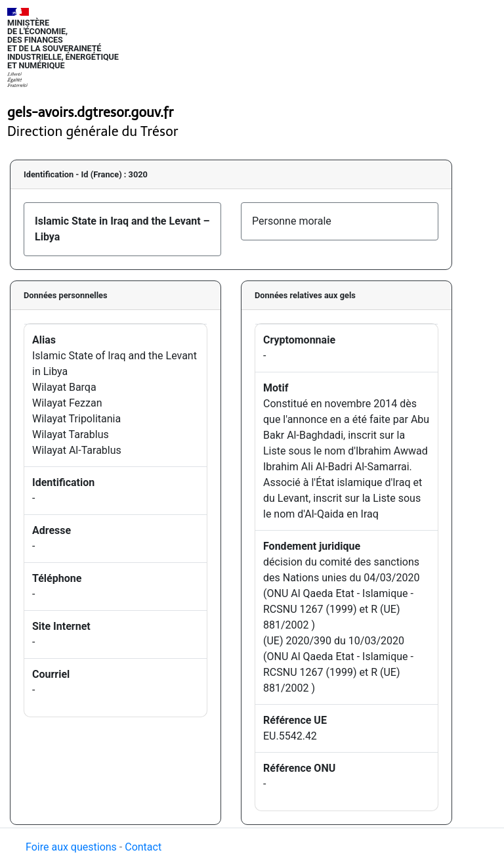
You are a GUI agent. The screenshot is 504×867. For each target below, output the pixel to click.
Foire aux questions (71, 847)
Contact (143, 847)
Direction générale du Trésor (93, 131)
